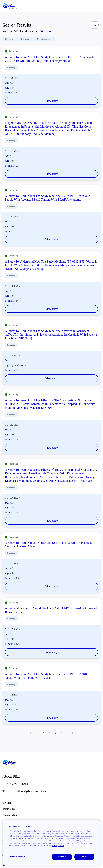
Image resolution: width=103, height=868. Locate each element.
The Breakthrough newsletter (24, 791)
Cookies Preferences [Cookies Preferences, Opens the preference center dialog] (17, 856)
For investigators (15, 784)
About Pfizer (12, 776)
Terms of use (9, 809)
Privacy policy (10, 815)
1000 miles (10, 39)
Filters (95, 25)
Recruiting (26, 39)
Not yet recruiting (45, 39)
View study (52, 101)
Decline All (62, 857)
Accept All (84, 857)
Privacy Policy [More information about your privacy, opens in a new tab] (58, 846)
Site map (7, 803)
